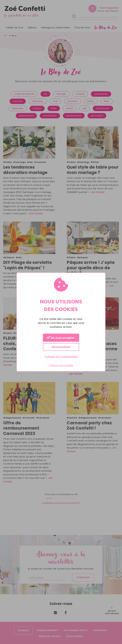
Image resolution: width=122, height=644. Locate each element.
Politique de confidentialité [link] (61, 357)
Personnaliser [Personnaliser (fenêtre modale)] (61, 347)
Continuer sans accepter (61, 365)
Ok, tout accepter (61, 338)
